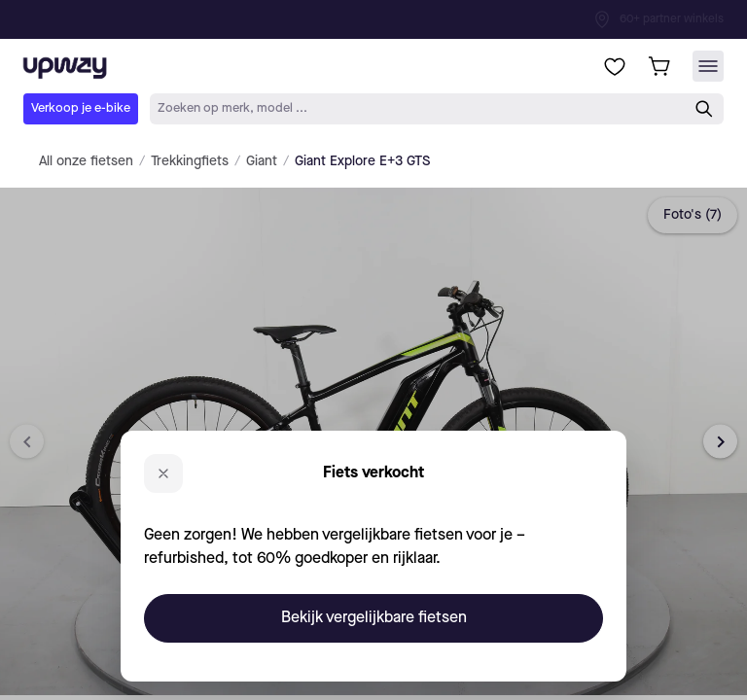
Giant (262, 161)
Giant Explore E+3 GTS (362, 161)
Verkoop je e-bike (81, 108)
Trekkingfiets (190, 161)
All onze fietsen (86, 161)
